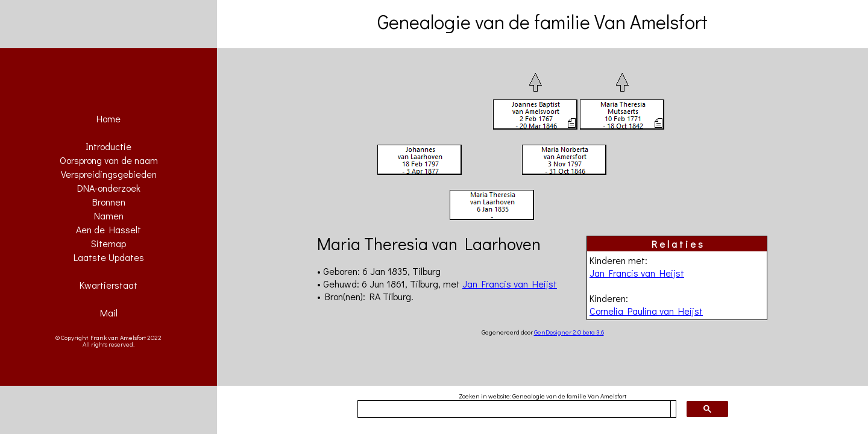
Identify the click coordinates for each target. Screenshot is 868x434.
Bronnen (109, 202)
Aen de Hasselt (108, 229)
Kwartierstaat (108, 285)
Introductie (108, 146)
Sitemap (108, 243)
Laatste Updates (109, 257)
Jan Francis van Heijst (637, 273)
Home (108, 118)
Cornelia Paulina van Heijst (646, 311)
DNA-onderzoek (109, 188)
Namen (109, 215)
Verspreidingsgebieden (109, 174)
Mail (109, 313)
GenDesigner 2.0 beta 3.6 (569, 332)
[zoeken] (514, 409)
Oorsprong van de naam (109, 160)
